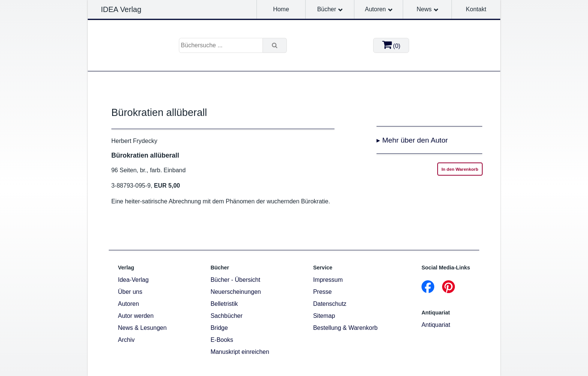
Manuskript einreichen (240, 352)
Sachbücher (226, 316)
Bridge (219, 328)
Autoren (375, 9)
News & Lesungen (142, 328)
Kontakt (476, 9)
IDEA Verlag (121, 9)
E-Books (222, 340)
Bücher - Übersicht (235, 280)
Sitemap (324, 316)
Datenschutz (330, 304)
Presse (322, 292)
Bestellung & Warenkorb (345, 328)
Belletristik (224, 304)
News (424, 9)
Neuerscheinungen (235, 292)
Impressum (328, 280)
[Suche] (275, 45)
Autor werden (136, 316)
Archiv (126, 340)
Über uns (130, 292)
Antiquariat (436, 325)
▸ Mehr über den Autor (412, 140)
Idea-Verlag (133, 280)
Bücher (327, 9)
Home (281, 9)
